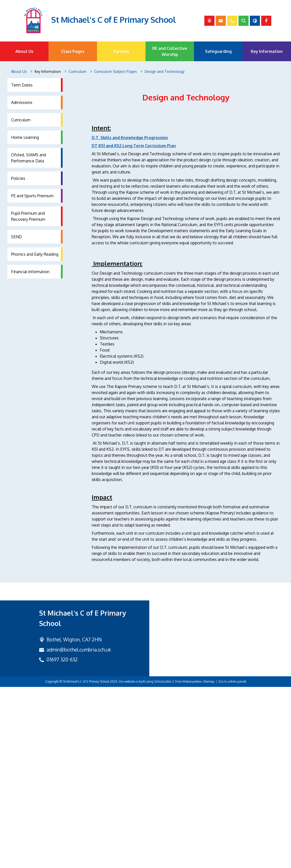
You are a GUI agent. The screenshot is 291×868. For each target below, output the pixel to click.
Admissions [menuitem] (22, 102)
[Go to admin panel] (232, 863)
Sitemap (209, 863)
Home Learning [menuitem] (25, 137)
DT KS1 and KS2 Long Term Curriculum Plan (134, 213)
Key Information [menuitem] (267, 51)
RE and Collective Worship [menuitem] (170, 51)
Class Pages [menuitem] (73, 51)
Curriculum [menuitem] (21, 120)
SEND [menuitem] (17, 237)
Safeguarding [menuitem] (218, 51)
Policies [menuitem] (18, 178)
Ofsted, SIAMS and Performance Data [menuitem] (29, 158)
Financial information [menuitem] (30, 272)
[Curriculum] (78, 72)
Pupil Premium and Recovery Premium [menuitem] (28, 216)
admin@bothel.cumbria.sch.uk (79, 831)
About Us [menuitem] (24, 51)
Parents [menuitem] (121, 51)
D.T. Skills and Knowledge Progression (130, 205)
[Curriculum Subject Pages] (116, 72)
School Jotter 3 (164, 863)
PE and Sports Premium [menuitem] (32, 196)
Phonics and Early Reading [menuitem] (35, 254)
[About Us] (19, 72)
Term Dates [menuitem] (22, 85)
